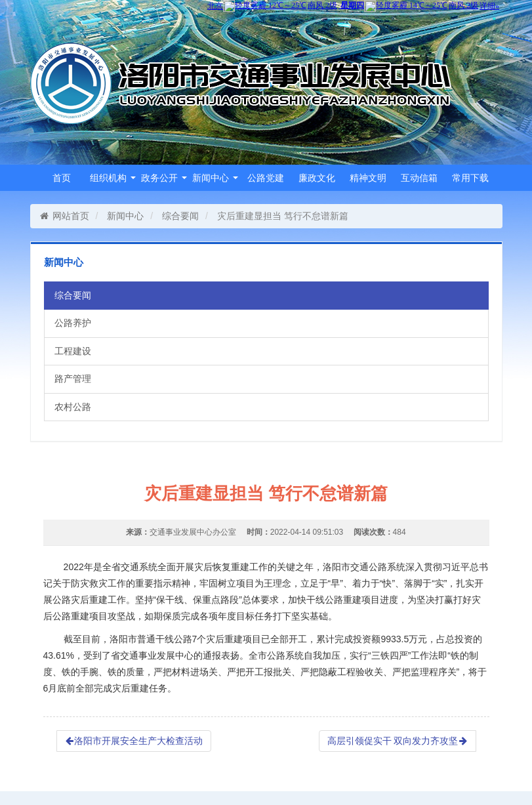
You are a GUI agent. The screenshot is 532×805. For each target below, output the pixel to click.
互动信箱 (419, 178)
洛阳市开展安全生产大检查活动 (134, 741)
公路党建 (266, 178)
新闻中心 (215, 178)
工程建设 (73, 351)
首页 (62, 178)
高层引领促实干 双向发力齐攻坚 (398, 741)
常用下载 (470, 178)
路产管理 (73, 379)
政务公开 (164, 178)
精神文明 (368, 178)
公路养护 (73, 323)
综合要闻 (180, 216)
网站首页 (65, 216)
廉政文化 (317, 178)
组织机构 (113, 178)
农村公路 (73, 407)
